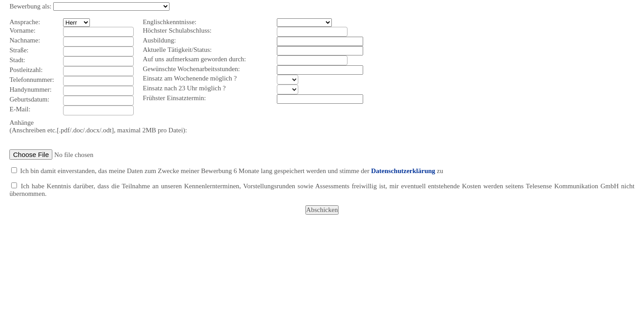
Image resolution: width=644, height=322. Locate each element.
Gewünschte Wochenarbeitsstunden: (191, 69)
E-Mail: (20, 109)
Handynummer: (30, 89)
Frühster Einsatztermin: (174, 98)
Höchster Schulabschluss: (177, 30)
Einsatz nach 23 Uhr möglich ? (184, 88)
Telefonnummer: (32, 80)
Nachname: (25, 40)
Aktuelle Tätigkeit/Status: (177, 50)
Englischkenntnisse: (169, 22)
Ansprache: (25, 22)
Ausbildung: (159, 40)
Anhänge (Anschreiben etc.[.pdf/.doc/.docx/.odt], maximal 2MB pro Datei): (98, 126)
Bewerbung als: (30, 6)
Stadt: (17, 60)
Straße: (19, 50)
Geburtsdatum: (29, 99)
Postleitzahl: (26, 70)
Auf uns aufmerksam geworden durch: (194, 59)
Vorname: (22, 30)
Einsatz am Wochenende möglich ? (190, 78)
